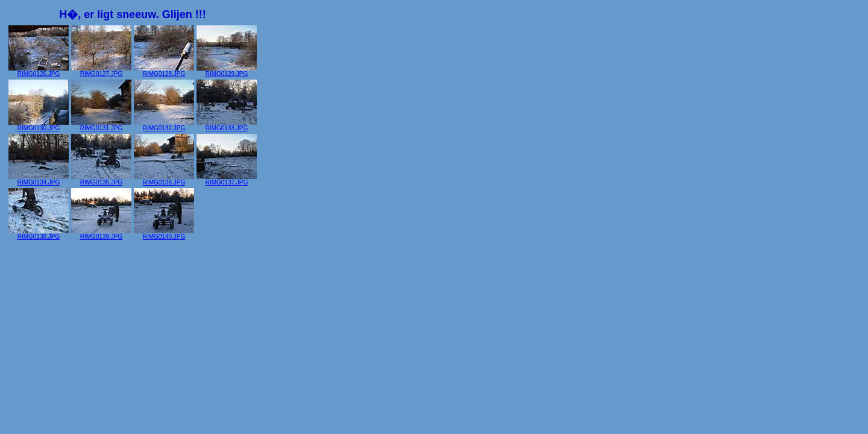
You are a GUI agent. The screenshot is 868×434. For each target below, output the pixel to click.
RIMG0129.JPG (227, 71)
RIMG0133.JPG (227, 125)
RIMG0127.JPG (101, 71)
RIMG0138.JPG (39, 234)
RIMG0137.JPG (227, 180)
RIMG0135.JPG (101, 180)
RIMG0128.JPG (164, 71)
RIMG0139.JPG (101, 234)
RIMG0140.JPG (164, 234)
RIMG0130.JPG (39, 125)
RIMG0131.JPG (101, 125)
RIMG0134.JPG (39, 180)
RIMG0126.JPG (39, 71)
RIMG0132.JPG (164, 125)
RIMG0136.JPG (164, 180)
